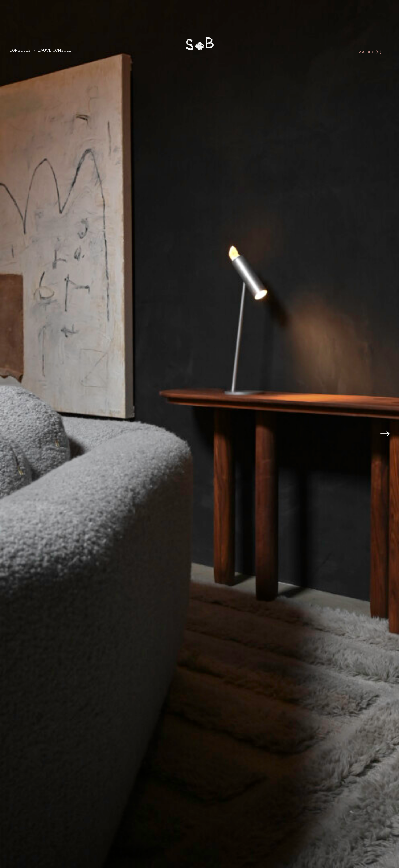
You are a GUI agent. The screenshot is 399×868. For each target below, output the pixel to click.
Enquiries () (368, 51)
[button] (387, 426)
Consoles (20, 50)
